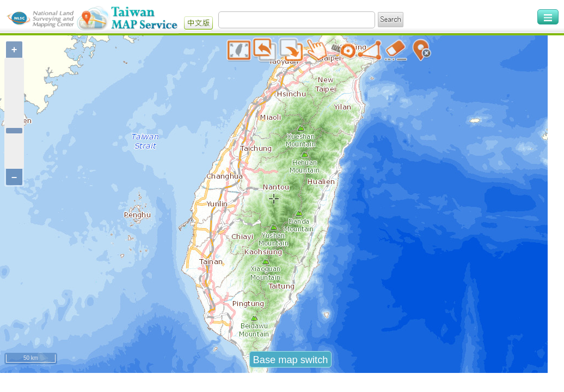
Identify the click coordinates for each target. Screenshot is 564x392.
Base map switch (291, 370)
